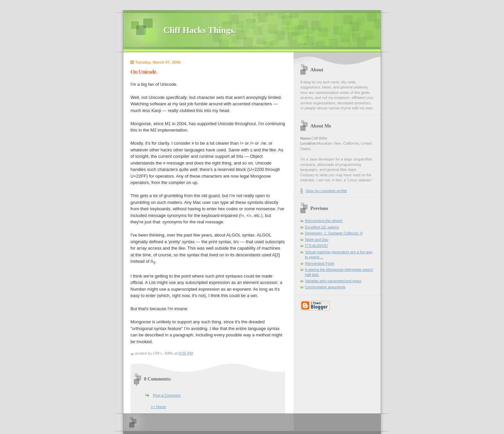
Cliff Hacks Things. (200, 30)
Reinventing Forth (320, 263)
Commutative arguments (325, 287)
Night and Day (317, 240)
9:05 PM (186, 353)
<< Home (158, 407)
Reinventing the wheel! (324, 221)
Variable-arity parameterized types (333, 281)
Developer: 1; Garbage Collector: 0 (334, 233)
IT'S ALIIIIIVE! (316, 246)
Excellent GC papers (322, 227)
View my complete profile (326, 191)
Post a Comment (167, 395)
